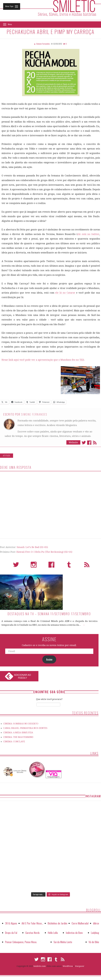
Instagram (34, 566)
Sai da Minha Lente (63, 942)
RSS (87, 566)
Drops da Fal (11, 933)
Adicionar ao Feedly (22, 676)
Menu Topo (9, 6)
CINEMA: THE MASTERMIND (18, 737)
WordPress (68, 966)
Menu (10, 24)
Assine (49, 659)
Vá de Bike (94, 942)
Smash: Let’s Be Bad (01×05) (32, 547)
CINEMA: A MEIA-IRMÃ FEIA (18, 732)
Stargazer (80, 966)
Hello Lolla (53, 933)
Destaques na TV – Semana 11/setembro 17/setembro (49, 614)
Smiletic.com (40, 966)
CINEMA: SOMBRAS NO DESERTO (21, 724)
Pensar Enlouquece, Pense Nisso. (21, 942)
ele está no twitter (88, 234)
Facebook (89, 443)
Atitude (7, 455)
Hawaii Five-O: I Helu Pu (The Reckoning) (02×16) (44, 552)
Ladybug (95, 933)
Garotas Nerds (32, 933)
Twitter (84, 443)
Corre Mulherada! (80, 923)
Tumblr (69, 566)
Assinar (95, 443)
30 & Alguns (11, 923)
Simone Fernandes (34, 414)
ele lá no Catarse (66, 293)
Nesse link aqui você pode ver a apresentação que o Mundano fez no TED (43, 360)
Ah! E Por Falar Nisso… (32, 923)
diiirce (96, 923)
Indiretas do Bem (74, 933)
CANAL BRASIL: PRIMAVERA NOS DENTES (25, 728)
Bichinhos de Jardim (57, 923)
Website (73, 442)
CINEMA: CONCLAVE (14, 742)
